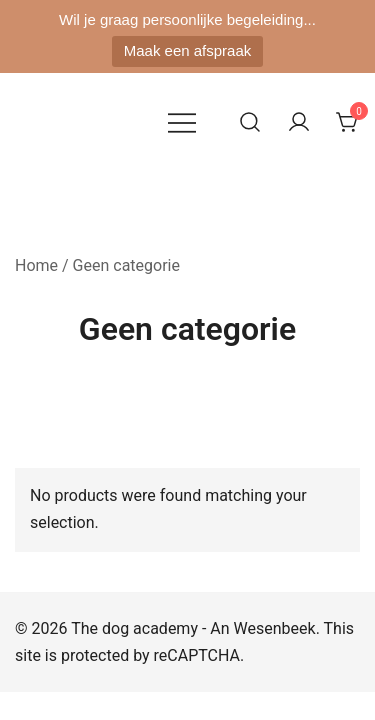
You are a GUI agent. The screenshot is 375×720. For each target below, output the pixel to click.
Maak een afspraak (188, 50)
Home (36, 265)
